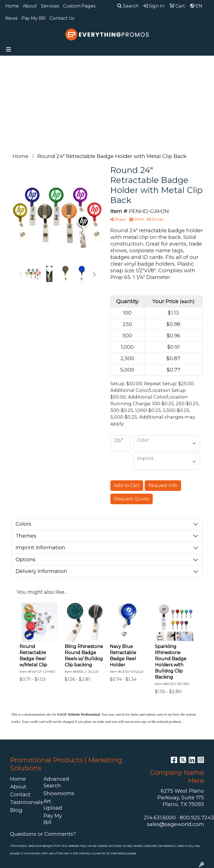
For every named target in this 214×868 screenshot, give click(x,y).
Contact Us (62, 18)
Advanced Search (56, 782)
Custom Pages (79, 6)
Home (12, 6)
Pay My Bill (34, 18)
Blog (16, 810)
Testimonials (23, 802)
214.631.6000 (160, 818)
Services (50, 6)
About (30, 6)
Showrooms (57, 793)
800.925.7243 (197, 818)
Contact (20, 794)
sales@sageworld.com (175, 824)
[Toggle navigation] (9, 50)
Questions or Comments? (43, 834)
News (11, 18)
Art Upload (53, 804)
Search (128, 6)
